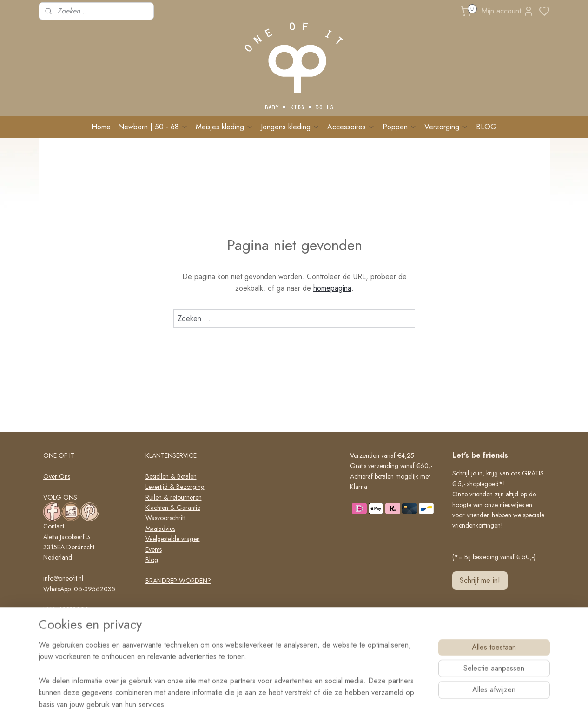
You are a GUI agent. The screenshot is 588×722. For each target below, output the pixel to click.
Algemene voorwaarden (178, 612)
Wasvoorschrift (165, 518)
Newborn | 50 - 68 (153, 127)
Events (154, 549)
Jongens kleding (290, 127)
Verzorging (446, 127)
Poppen (400, 127)
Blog (152, 560)
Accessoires (351, 127)
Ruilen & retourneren (174, 497)
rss (333, 705)
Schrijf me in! (480, 580)
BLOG (486, 127)
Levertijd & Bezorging (175, 487)
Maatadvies (160, 528)
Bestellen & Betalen (171, 476)
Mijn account (508, 11)
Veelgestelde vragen (173, 539)
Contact (54, 526)
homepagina (332, 288)
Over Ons (57, 476)
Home (101, 127)
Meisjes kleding (225, 127)
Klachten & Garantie (173, 508)
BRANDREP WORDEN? (178, 581)
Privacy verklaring (169, 622)
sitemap (317, 705)
